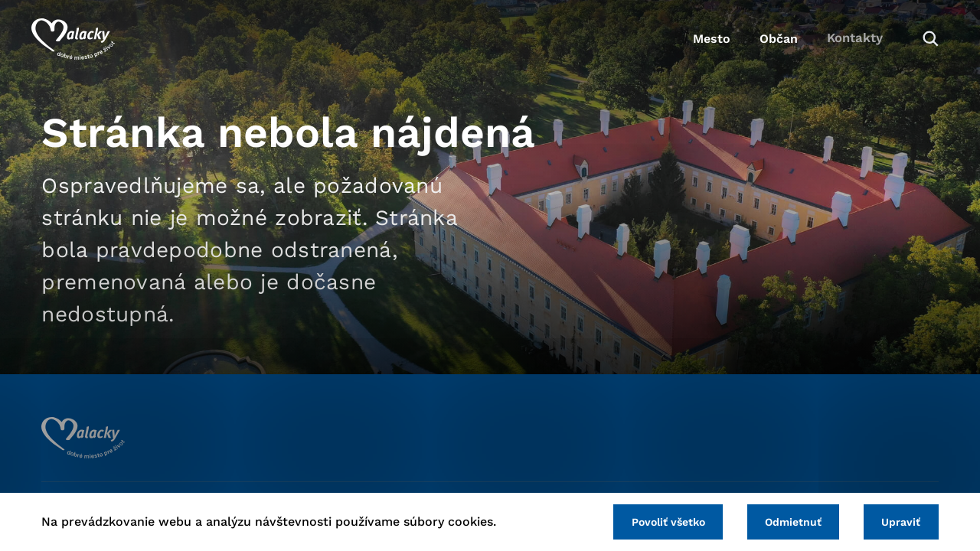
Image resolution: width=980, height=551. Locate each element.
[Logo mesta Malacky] (83, 42)
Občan (757, 42)
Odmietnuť (787, 521)
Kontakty (842, 42)
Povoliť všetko (658, 521)
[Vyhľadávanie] (916, 42)
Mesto (681, 42)
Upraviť (899, 521)
